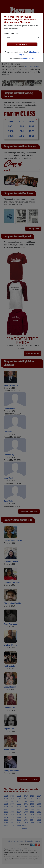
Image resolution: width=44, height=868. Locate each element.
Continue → (22, 44)
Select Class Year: (11, 33)
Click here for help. (28, 58)
